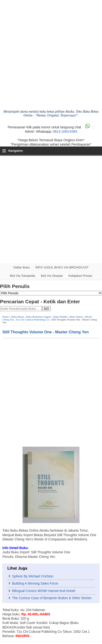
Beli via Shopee (52, 276)
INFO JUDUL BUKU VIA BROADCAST (62, 267)
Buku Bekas (18, 317)
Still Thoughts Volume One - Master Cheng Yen (46, 332)
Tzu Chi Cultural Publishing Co (32, 319)
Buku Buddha (60, 317)
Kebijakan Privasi (80, 276)
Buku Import (76, 317)
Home (6, 317)
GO (46, 309)
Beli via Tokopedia (23, 276)
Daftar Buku (22, 267)
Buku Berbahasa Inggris (39, 317)
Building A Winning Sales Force (35, 583)
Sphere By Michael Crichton (33, 576)
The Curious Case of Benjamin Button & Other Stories (52, 598)
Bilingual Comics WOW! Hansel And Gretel (44, 591)
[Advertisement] (51, 209)
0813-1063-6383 (65, 131)
